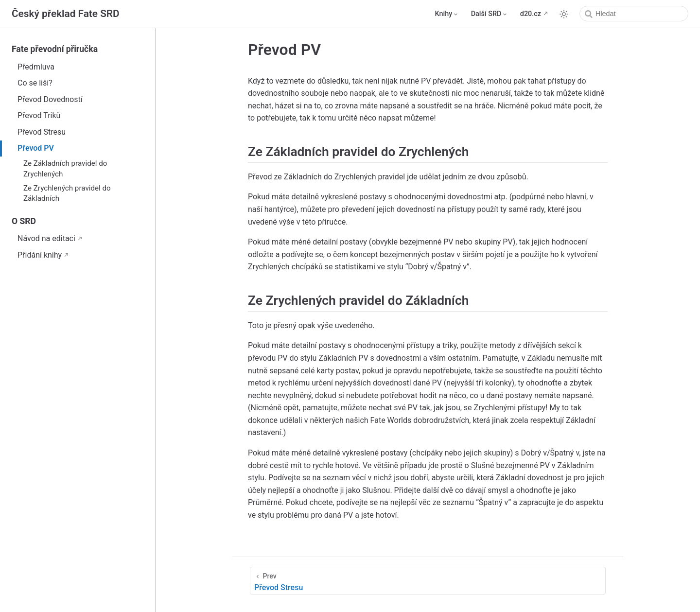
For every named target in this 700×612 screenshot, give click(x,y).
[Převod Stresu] (428, 581)
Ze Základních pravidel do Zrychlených (65, 168)
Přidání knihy (40, 255)
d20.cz (531, 14)
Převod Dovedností (50, 99)
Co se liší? (35, 83)
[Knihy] (447, 14)
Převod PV (36, 148)
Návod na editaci (46, 238)
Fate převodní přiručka (55, 49)
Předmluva (36, 67)
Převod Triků (39, 115)
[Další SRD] (490, 14)
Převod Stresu (42, 132)
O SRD (24, 221)
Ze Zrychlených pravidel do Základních (67, 193)
